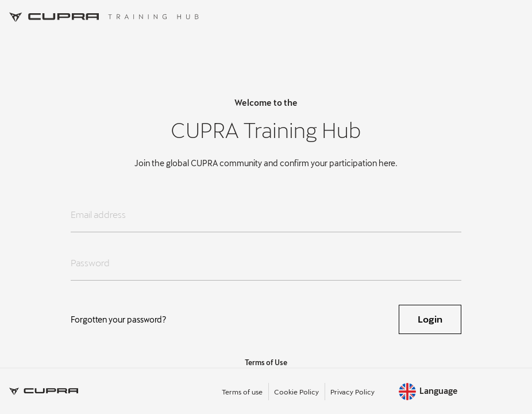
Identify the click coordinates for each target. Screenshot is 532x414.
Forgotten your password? (119, 319)
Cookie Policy (296, 392)
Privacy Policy (352, 392)
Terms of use (242, 392)
